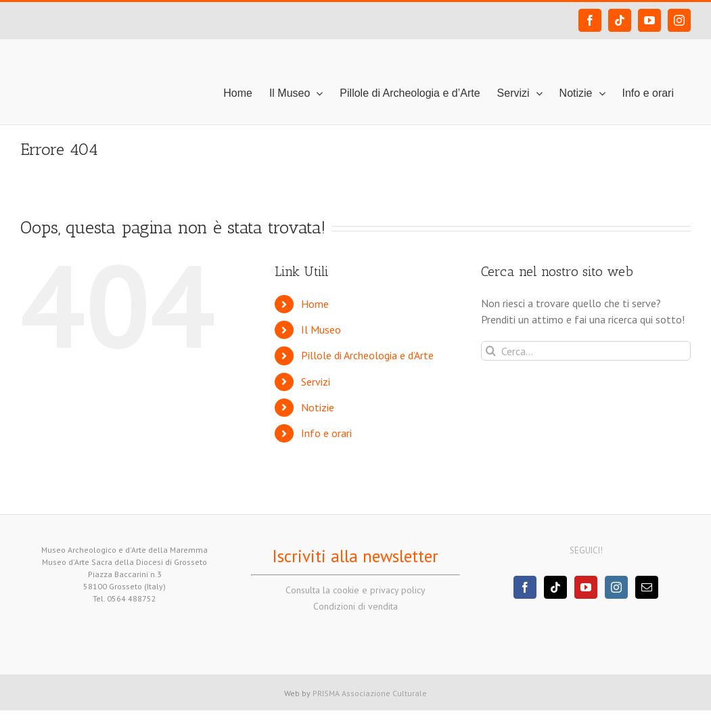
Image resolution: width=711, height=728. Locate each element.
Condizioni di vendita (355, 606)
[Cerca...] (586, 351)
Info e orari (326, 433)
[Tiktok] (555, 587)
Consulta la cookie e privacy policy (355, 590)
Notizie (318, 407)
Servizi (316, 382)
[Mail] (647, 587)
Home (315, 304)
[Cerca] (491, 351)
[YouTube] (586, 587)
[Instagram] (616, 587)
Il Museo (321, 329)
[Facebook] (525, 587)
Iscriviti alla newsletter (355, 556)
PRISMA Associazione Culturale (370, 693)
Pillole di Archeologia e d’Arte (367, 355)
